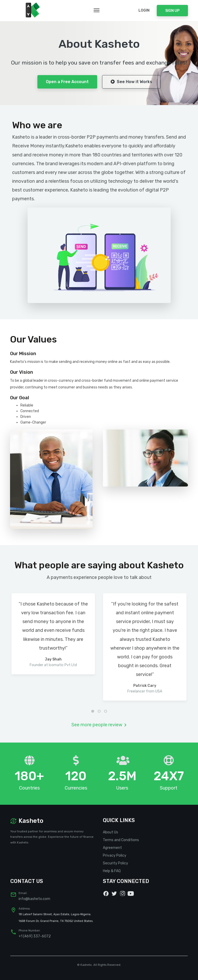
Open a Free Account (67, 82)
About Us (110, 832)
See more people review (99, 725)
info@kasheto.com (34, 899)
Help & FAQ (112, 871)
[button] (93, 711)
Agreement (112, 848)
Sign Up (172, 11)
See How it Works (131, 82)
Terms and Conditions (121, 840)
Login (144, 10)
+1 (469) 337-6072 (35, 936)
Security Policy (115, 863)
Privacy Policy (115, 855)
